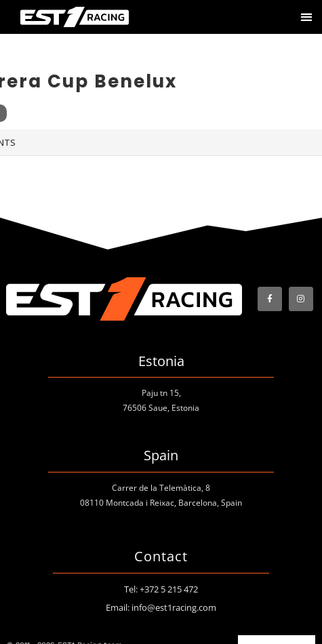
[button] (306, 17)
